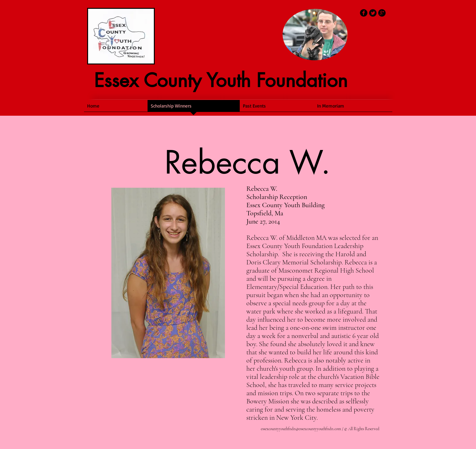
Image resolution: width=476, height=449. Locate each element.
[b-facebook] (364, 13)
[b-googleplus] (382, 13)
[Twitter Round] (373, 13)
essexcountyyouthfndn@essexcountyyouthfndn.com (301, 429)
